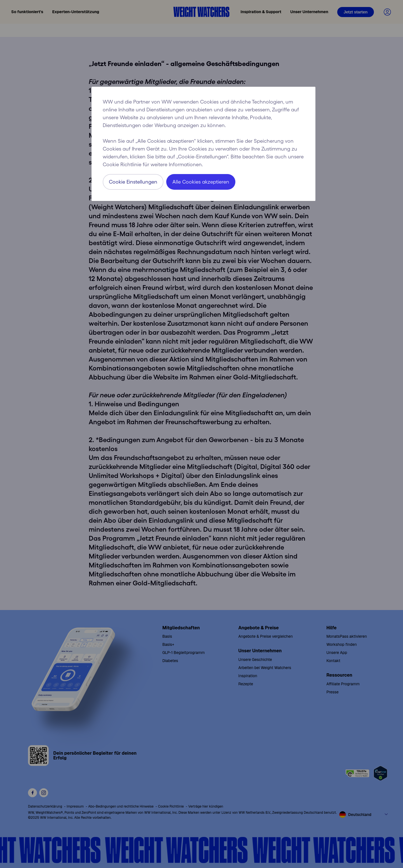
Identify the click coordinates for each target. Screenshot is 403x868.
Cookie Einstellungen (133, 182)
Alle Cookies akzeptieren (201, 182)
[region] (203, 144)
